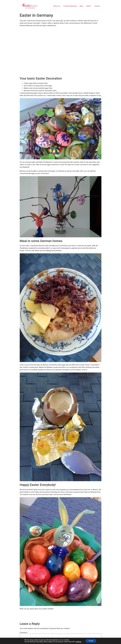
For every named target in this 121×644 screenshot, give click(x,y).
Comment (24, 633)
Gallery (89, 6)
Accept (91, 641)
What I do (57, 6)
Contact (97, 6)
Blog (81, 6)
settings (79, 642)
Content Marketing (70, 6)
